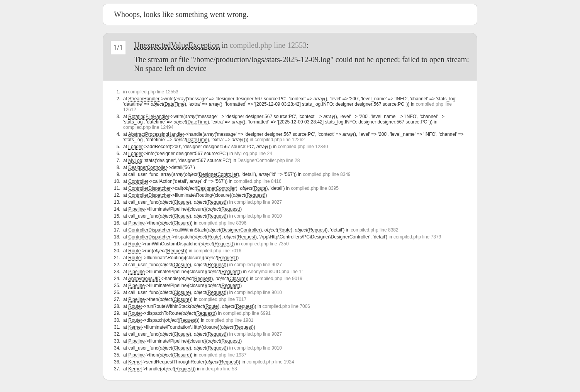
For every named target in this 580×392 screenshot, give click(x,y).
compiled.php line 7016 (217, 251)
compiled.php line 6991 (247, 313)
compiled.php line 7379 (417, 237)
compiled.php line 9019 (279, 279)
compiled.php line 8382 (374, 230)
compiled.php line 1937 (223, 355)
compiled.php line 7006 (286, 306)
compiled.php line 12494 (148, 127)
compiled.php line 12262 (280, 140)
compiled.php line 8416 (257, 181)
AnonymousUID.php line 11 (276, 272)
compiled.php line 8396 (223, 223)
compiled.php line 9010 (258, 216)
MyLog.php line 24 (253, 154)
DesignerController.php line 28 (269, 161)
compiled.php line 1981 (230, 320)
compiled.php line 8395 (315, 188)
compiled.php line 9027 (258, 202)
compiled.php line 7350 (265, 244)
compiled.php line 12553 (268, 45)
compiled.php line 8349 (326, 174)
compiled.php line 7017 (223, 299)
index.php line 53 (220, 369)
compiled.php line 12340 (303, 147)
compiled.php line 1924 (270, 362)
